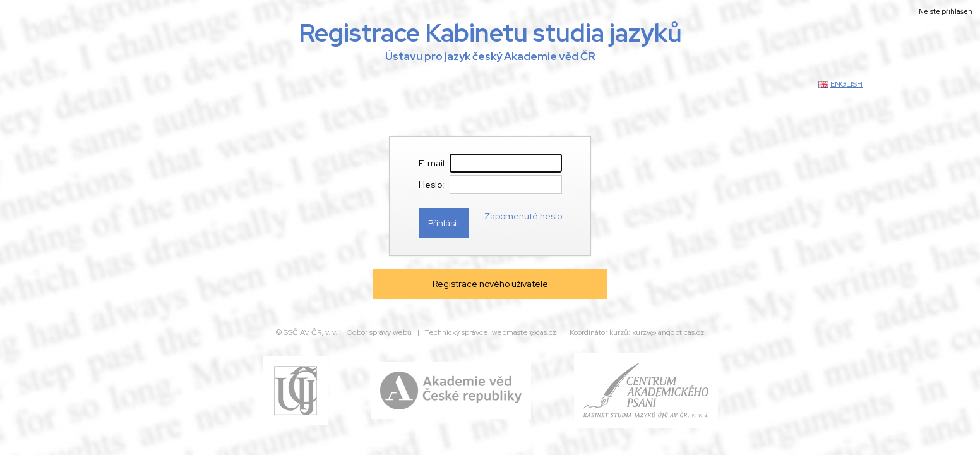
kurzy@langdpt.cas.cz (668, 332)
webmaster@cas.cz (524, 332)
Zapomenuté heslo (523, 216)
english (846, 84)
